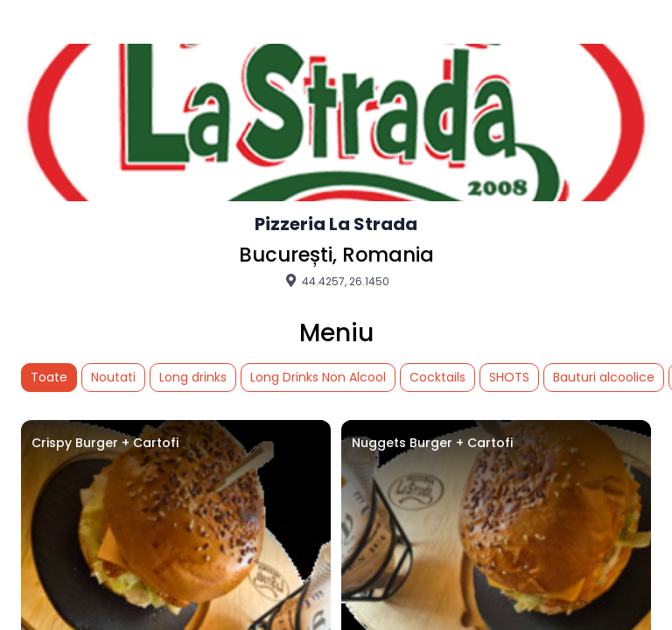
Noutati (113, 377)
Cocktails (437, 377)
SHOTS (509, 377)
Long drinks (193, 377)
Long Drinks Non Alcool (318, 377)
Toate (49, 377)
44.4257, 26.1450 (336, 281)
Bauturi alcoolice (604, 377)
